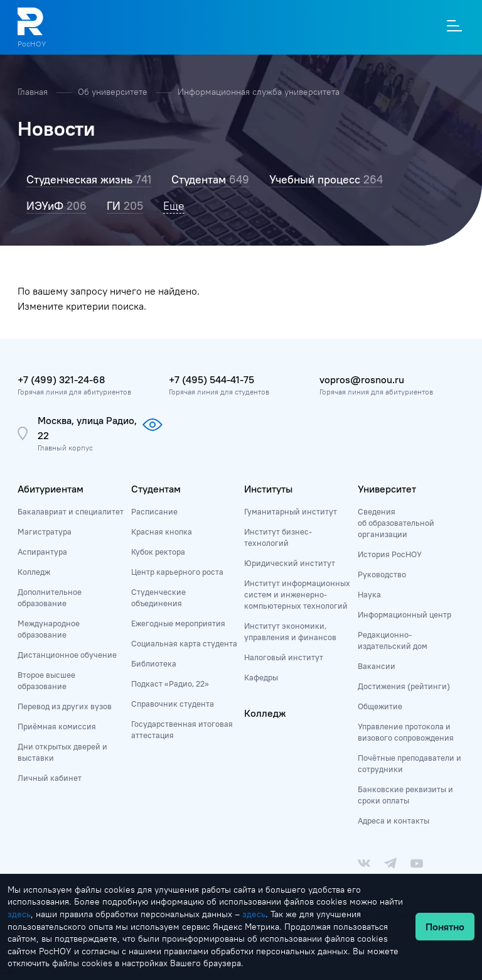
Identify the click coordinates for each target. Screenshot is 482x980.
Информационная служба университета (259, 92)
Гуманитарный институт (291, 511)
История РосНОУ (390, 554)
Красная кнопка (162, 531)
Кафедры (261, 677)
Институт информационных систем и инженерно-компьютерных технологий (297, 594)
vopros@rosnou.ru (362, 379)
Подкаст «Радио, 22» (170, 683)
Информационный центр (404, 614)
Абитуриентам (51, 489)
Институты (268, 489)
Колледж (34, 572)
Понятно (445, 927)
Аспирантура (42, 552)
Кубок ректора (158, 552)
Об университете (114, 92)
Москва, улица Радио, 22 (87, 428)
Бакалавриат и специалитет (71, 511)
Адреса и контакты (394, 820)
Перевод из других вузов (65, 706)
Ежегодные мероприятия (178, 623)
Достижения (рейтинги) (404, 686)
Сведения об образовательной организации (396, 523)
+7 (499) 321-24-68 (61, 379)
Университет (387, 489)
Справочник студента (173, 704)
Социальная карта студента (184, 643)
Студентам (156, 489)
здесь (19, 914)
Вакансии (377, 666)
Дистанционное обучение (67, 655)
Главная (34, 92)
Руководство (382, 574)
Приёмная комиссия (57, 726)
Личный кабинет (50, 778)
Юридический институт (290, 563)
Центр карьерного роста (177, 572)
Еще (174, 206)
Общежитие (380, 706)
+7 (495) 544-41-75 (212, 379)
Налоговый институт (284, 657)
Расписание (154, 511)
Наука (369, 594)
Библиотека (154, 663)
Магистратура (45, 531)
